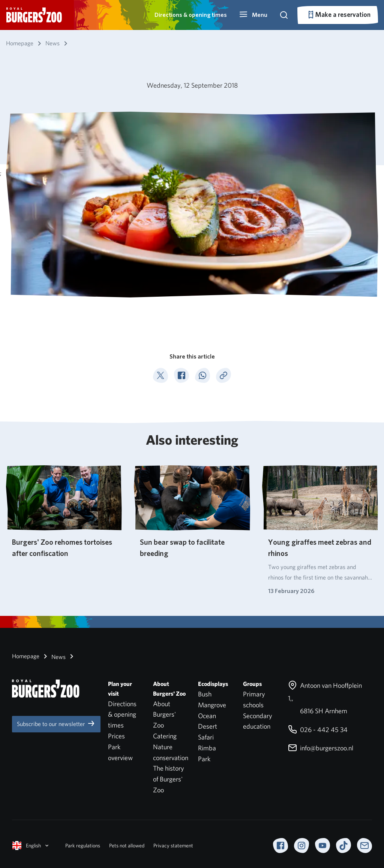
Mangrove (212, 705)
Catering (165, 736)
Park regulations (83, 846)
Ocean (207, 716)
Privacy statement (173, 846)
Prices (116, 736)
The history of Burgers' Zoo (169, 779)
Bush (205, 694)
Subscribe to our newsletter (56, 723)
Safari (206, 737)
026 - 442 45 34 (318, 730)
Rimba (207, 748)
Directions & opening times (191, 15)
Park (204, 759)
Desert (208, 726)
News (53, 656)
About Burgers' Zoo (164, 715)
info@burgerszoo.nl (321, 748)
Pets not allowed (127, 846)
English (31, 846)
